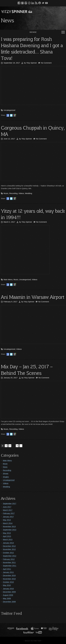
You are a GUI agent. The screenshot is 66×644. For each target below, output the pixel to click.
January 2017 (8, 517)
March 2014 (8, 523)
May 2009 (7, 598)
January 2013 (8, 543)
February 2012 (9, 559)
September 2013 (9, 530)
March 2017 (8, 510)
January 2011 (8, 572)
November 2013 (9, 526)
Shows (6, 473)
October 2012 (8, 553)
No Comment (46, 63)
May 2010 (7, 585)
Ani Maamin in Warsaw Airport (33, 297)
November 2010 (9, 579)
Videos (21, 193)
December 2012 (9, 546)
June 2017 (7, 507)
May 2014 (7, 520)
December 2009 (9, 592)
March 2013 (8, 539)
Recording (13, 193)
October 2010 (8, 582)
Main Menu (8, 280)
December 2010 (9, 575)
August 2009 (8, 595)
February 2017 (9, 513)
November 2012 (9, 549)
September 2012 (9, 556)
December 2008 (9, 602)
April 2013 (7, 536)
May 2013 (7, 533)
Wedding (29, 193)
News (5, 467)
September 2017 (9, 503)
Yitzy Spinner (32, 63)
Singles (6, 477)
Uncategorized (9, 110)
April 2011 (7, 569)
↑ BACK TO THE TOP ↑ (33, 641)
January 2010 (8, 589)
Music (6, 193)
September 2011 (9, 566)
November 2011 (9, 562)
